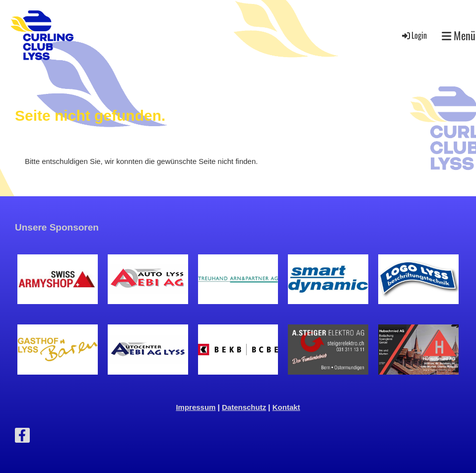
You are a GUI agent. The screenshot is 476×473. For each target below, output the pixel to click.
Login (414, 35)
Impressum (196, 407)
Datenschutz (244, 407)
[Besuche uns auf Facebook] (22, 437)
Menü (459, 36)
